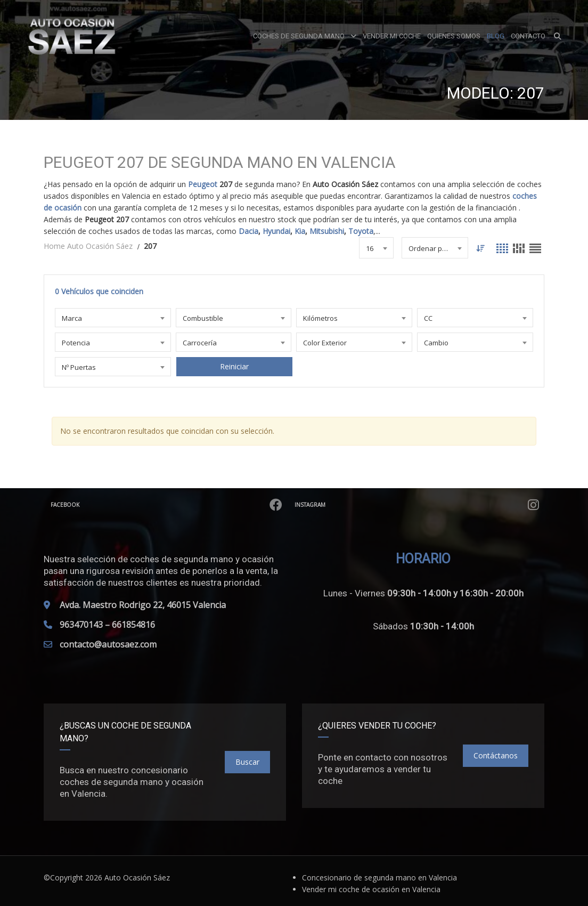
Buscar (247, 762)
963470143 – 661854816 (107, 625)
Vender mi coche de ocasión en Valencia (371, 889)
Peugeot (203, 184)
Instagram (418, 505)
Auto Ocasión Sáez (137, 877)
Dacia (248, 231)
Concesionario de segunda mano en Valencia (379, 877)
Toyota (361, 231)
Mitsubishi (327, 231)
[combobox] (376, 248)
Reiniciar (234, 366)
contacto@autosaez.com (108, 644)
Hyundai (276, 231)
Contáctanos (496, 755)
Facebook (168, 505)
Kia (300, 231)
